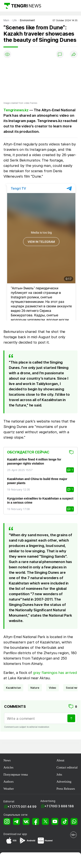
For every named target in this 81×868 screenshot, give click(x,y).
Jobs (59, 774)
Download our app (15, 834)
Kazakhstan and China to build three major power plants (37, 481)
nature (35, 688)
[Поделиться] (74, 54)
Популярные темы (16, 774)
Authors (9, 782)
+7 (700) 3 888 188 (59, 806)
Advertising (64, 782)
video (52, 688)
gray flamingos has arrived (55, 673)
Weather (9, 789)
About (60, 760)
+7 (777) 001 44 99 (22, 807)
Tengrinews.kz (16, 110)
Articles (8, 767)
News (7, 760)
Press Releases (66, 789)
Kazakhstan (13, 688)
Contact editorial (67, 767)
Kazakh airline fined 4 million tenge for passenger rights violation (34, 461)
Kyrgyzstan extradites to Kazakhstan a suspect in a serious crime (40, 500)
